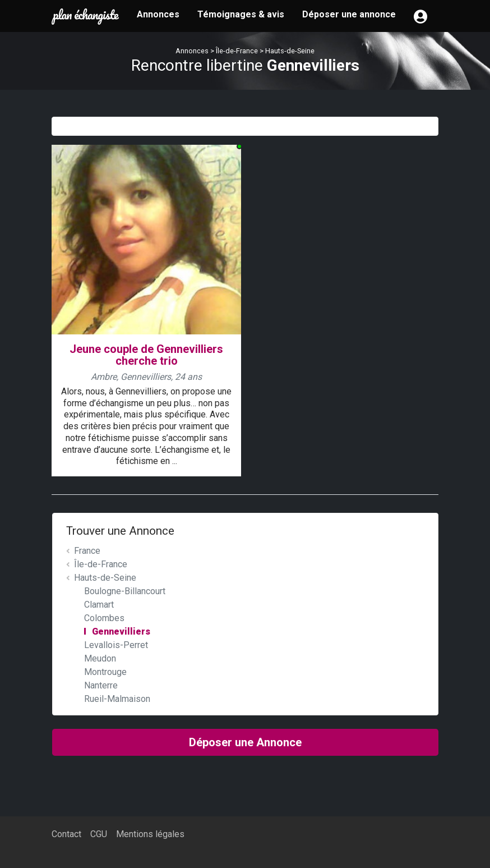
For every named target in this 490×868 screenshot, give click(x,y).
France (87, 551)
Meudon (100, 658)
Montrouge (105, 672)
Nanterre (101, 685)
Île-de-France (237, 51)
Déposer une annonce (349, 14)
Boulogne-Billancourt (125, 591)
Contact (66, 834)
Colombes (104, 618)
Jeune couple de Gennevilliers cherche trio (146, 355)
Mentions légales (150, 834)
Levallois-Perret (116, 645)
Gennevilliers (121, 632)
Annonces (158, 14)
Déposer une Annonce (245, 742)
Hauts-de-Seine (290, 51)
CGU (99, 834)
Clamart (99, 605)
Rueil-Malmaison (117, 699)
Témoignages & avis (241, 14)
